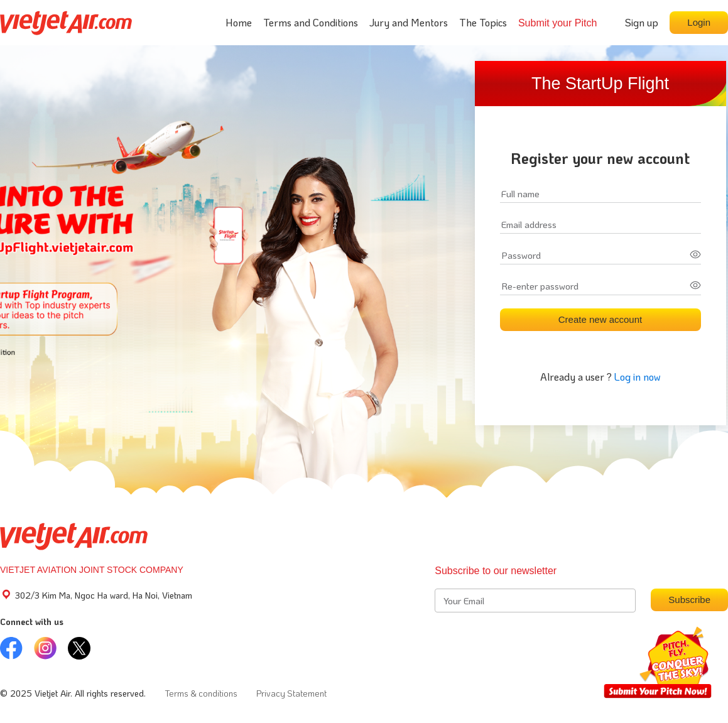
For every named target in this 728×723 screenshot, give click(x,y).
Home (239, 22)
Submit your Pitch (557, 23)
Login (699, 22)
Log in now (637, 377)
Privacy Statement (291, 693)
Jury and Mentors (409, 22)
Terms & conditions (201, 693)
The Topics (483, 22)
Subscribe (689, 600)
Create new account (600, 319)
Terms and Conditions (311, 22)
